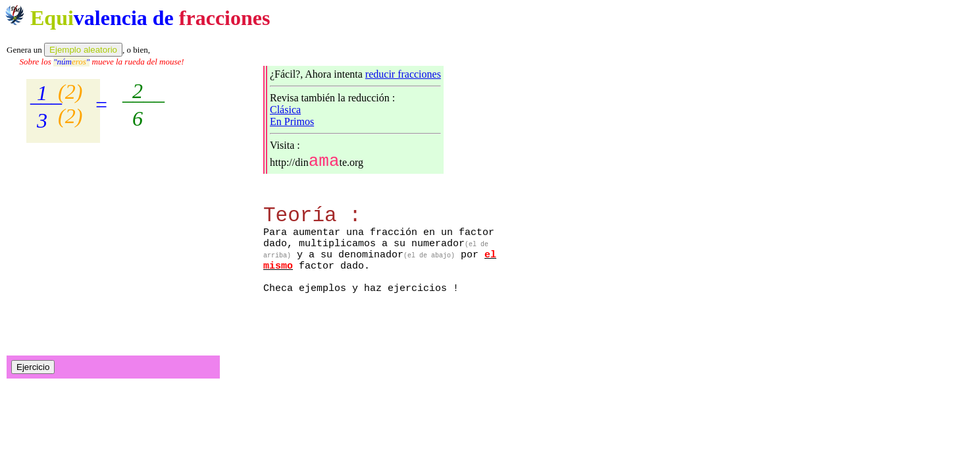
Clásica (285, 110)
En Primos (292, 121)
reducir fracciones (403, 74)
